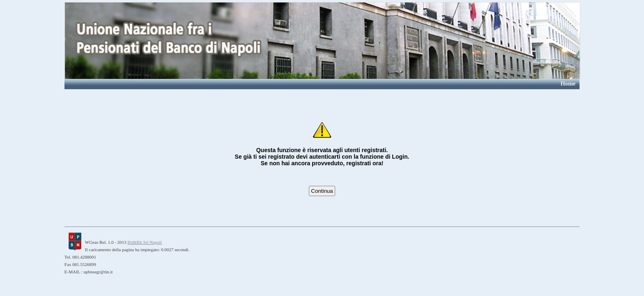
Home (568, 83)
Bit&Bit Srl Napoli (145, 242)
